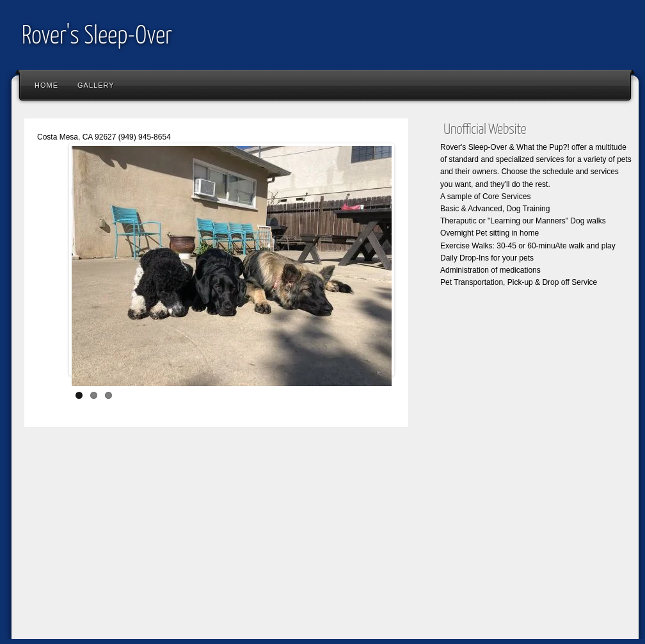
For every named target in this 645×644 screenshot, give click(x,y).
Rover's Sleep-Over (97, 37)
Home (46, 85)
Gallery (96, 85)
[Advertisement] (216, 542)
